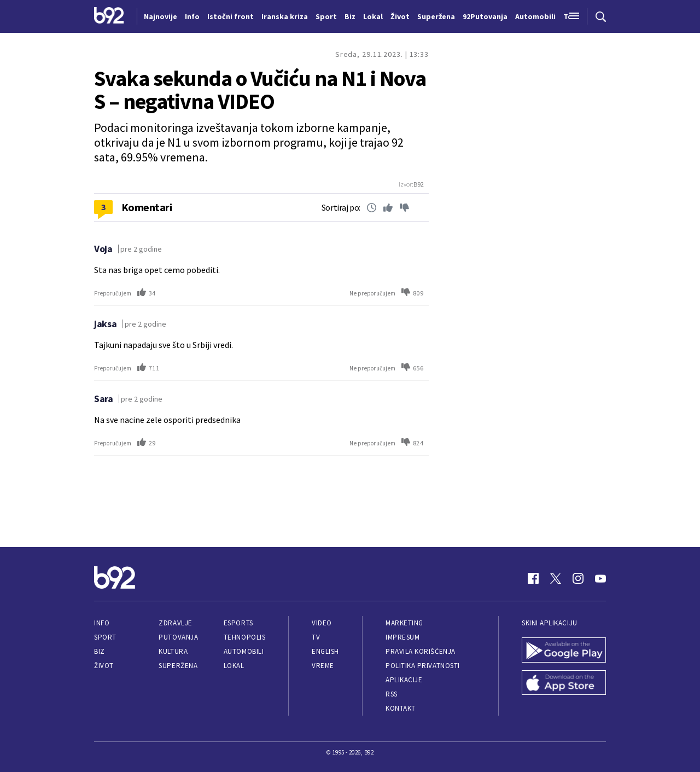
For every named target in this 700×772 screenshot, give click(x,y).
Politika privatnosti (423, 666)
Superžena (178, 666)
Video (322, 623)
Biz (100, 651)
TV (316, 637)
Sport (105, 637)
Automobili (244, 651)
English (325, 651)
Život (104, 666)
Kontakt (401, 708)
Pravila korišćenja (421, 651)
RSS (392, 694)
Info (102, 623)
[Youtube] (600, 578)
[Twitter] (556, 578)
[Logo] (109, 16)
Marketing (404, 623)
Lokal (234, 666)
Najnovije (161, 16)
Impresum (402, 637)
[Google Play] (564, 651)
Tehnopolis (244, 637)
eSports (238, 623)
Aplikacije (404, 680)
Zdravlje (175, 623)
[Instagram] (578, 578)
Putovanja (178, 637)
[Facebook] (533, 578)
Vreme (323, 666)
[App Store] (564, 684)
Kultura (173, 651)
